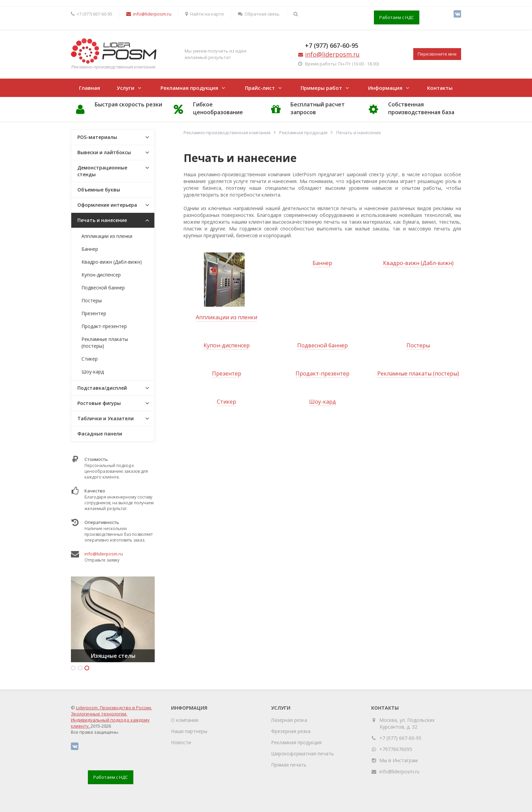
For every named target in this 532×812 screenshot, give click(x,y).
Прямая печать (289, 765)
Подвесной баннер (322, 345)
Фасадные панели (100, 434)
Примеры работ (321, 88)
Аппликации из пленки (226, 317)
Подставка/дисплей (102, 388)
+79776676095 (396, 749)
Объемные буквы (99, 190)
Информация (385, 88)
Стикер (226, 402)
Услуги (126, 88)
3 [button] (87, 668)
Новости (181, 742)
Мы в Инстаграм (398, 760)
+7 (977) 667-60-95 (332, 45)
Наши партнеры (189, 731)
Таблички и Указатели (106, 418)
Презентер (227, 373)
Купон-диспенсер (227, 345)
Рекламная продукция (189, 88)
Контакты (440, 88)
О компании (185, 720)
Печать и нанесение (102, 220)
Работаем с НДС (397, 17)
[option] (113, 619)
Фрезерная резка (291, 731)
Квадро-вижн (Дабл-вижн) (418, 263)
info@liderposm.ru (104, 554)
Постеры (418, 345)
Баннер (322, 263)
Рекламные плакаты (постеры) (418, 373)
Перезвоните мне (437, 54)
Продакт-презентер (322, 373)
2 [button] (80, 668)
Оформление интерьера (107, 205)
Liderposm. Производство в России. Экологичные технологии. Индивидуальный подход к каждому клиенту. (111, 717)
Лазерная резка (289, 720)
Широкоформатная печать (302, 754)
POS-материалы (97, 137)
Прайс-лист (260, 88)
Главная (90, 88)
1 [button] (73, 668)
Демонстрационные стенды (102, 171)
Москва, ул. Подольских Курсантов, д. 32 (407, 723)
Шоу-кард (322, 402)
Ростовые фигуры (99, 403)
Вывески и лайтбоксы (104, 152)
